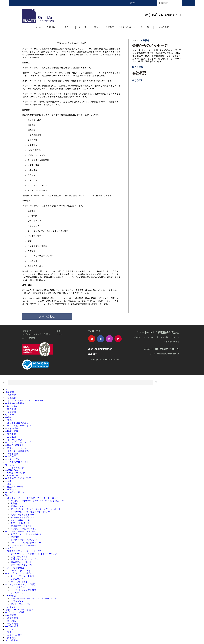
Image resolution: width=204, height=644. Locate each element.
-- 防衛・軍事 (12, 431)
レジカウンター (18, 579)
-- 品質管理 (11, 615)
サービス (83, 27)
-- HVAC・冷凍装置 (14, 445)
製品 (97, 27)
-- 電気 (8, 420)
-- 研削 (8, 484)
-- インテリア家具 (14, 440)
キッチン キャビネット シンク (25, 529)
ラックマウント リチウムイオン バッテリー (31, 512)
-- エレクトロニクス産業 (17, 423)
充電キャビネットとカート (23, 515)
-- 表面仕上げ (12, 490)
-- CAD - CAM (12, 470)
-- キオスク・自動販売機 (17, 451)
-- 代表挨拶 (11, 395)
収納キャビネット (19, 557)
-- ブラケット (12, 548)
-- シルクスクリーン (15, 492)
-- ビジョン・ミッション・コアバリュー (24, 401)
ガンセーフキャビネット (22, 517)
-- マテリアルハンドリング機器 (20, 584)
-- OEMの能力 (12, 626)
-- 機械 (8, 417)
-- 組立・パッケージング (17, 487)
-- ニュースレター (14, 635)
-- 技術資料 (11, 638)
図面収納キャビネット (21, 562)
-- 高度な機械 (12, 618)
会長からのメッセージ (150, 45)
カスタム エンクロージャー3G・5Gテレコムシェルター (37, 501)
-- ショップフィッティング (18, 442)
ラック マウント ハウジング (24, 540)
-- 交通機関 (11, 434)
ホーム (38, 27)
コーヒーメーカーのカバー (23, 545)
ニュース (146, 27)
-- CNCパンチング (14, 476)
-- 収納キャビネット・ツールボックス (23, 551)
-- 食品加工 (11, 456)
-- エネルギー (12, 428)
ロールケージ (17, 593)
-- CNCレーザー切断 (15, 473)
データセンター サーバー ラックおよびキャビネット (36, 509)
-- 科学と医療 (12, 454)
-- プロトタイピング (15, 468)
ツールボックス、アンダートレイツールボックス (34, 554)
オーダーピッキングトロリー (24, 590)
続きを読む (138, 67)
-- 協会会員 (11, 412)
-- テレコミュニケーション (18, 426)
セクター (68, 27)
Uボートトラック (19, 587)
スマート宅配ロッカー (21, 523)
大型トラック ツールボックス (25, 559)
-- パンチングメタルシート (18, 571)
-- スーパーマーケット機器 (18, 573)
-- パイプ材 (11, 607)
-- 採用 (8, 632)
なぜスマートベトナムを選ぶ (120, 27)
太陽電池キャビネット (21, 526)
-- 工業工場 (11, 437)
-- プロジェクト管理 (15, 612)
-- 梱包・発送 (12, 624)
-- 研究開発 (11, 621)
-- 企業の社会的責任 (15, 403)
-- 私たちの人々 (13, 406)
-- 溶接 (8, 481)
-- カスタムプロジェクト (17, 462)
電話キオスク (17, 506)
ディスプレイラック (20, 582)
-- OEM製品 (11, 596)
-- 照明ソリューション (16, 448)
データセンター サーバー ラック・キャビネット (34, 598)
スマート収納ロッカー (21, 520)
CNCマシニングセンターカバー (26, 543)
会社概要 (139, 73)
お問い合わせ (163, 27)
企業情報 (52, 27)
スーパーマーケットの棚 (22, 576)
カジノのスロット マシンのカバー (27, 534)
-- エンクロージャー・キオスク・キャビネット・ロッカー (33, 498)
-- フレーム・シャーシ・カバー (20, 531)
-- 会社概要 (11, 398)
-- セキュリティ (13, 459)
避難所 (14, 503)
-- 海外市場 (11, 409)
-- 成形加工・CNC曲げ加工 (18, 478)
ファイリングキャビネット (23, 565)
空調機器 (15, 537)
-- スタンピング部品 (15, 568)
